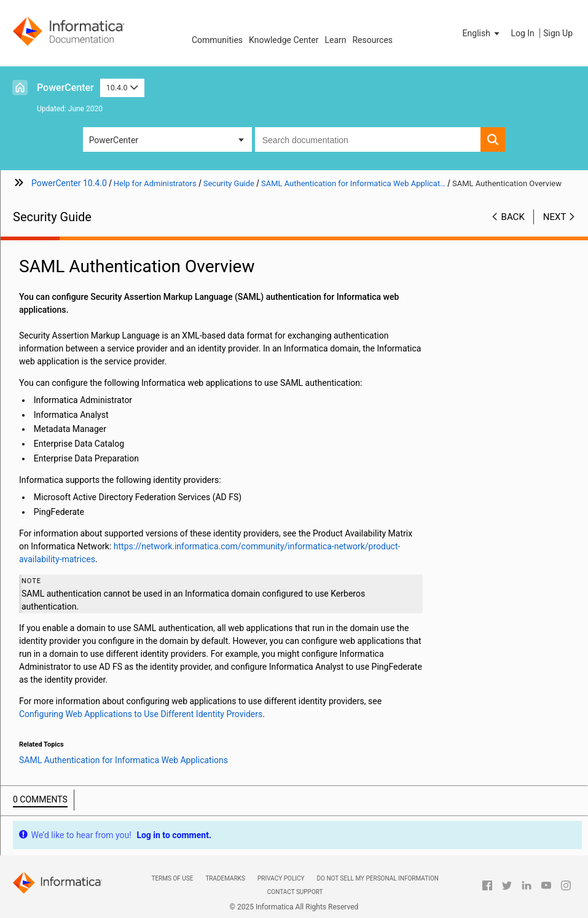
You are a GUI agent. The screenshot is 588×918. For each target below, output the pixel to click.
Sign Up (558, 33)
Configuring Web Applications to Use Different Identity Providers (141, 714)
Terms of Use (172, 878)
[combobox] (368, 139)
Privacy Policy (281, 878)
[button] (482, 33)
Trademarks (225, 878)
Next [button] (555, 217)
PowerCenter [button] (114, 140)
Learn (335, 40)
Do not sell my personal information (378, 878)
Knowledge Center (284, 40)
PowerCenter (65, 88)
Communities (217, 40)
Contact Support (295, 892)
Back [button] (513, 217)
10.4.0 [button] (122, 88)
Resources (372, 40)
